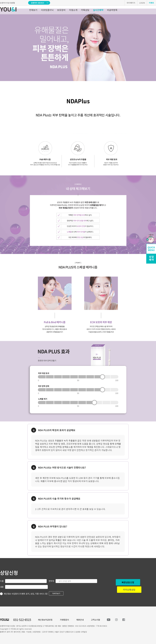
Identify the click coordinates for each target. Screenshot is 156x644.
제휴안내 (80, 620)
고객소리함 (95, 620)
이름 (2, 581)
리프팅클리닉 (47, 10)
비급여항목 (112, 10)
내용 (2, 587)
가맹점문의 (64, 620)
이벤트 (151, 3)
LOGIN (142, 3)
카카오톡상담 (129, 590)
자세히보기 (56, 593)
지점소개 (73, 10)
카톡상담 (85, 10)
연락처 (51, 581)
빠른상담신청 (128, 582)
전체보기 (33, 10)
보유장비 (61, 10)
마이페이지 (131, 3)
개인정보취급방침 (45, 620)
